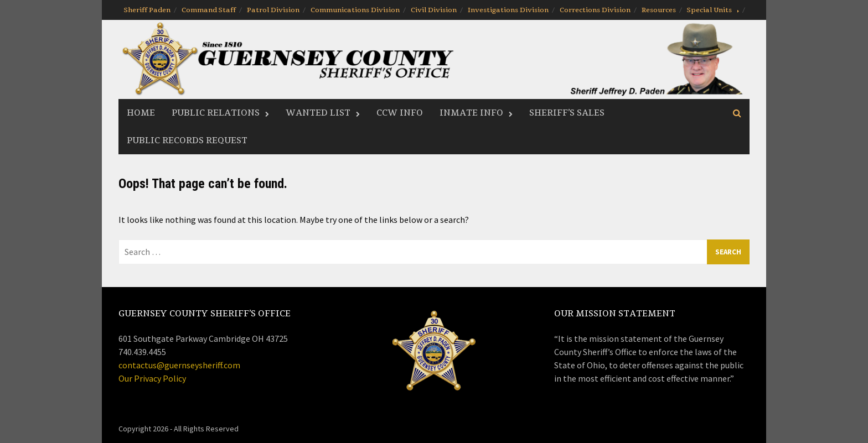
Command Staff (209, 10)
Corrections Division (595, 10)
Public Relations (216, 113)
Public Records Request (187, 140)
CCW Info (400, 113)
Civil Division (434, 10)
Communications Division (355, 10)
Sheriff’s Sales (567, 113)
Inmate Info (471, 113)
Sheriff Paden (147, 10)
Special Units (709, 10)
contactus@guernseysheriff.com (179, 365)
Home (141, 113)
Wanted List (318, 113)
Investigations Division (508, 10)
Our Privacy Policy (152, 378)
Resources (659, 10)
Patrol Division (273, 10)
